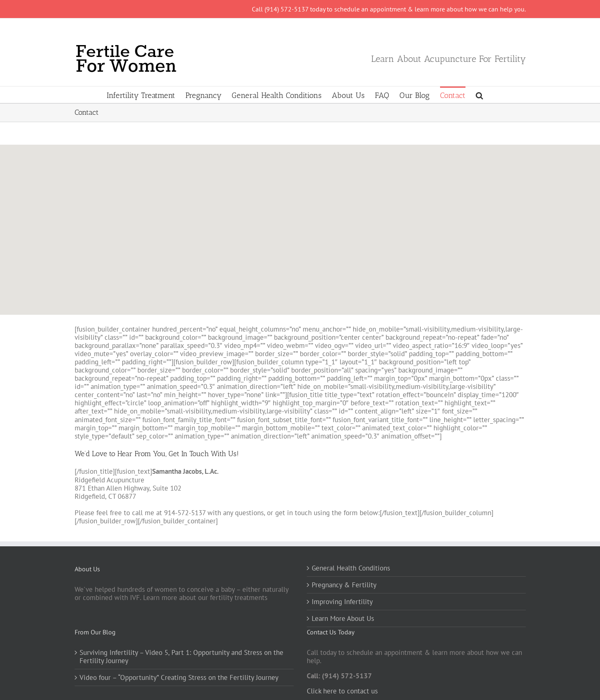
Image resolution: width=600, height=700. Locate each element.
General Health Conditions (351, 568)
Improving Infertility (342, 602)
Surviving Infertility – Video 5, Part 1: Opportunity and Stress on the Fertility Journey (181, 657)
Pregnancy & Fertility (344, 585)
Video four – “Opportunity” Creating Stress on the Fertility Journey (179, 677)
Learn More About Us (343, 618)
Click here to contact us (342, 691)
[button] (479, 95)
